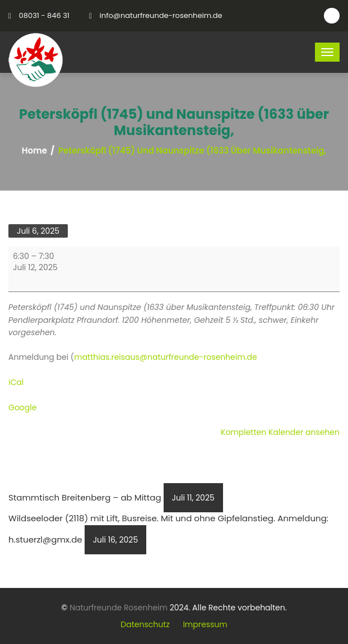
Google (22, 407)
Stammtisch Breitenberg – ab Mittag (116, 497)
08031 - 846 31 (44, 15)
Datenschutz (145, 624)
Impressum (205, 624)
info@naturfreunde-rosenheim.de (161, 15)
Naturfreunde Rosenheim (119, 608)
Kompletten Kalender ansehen (280, 432)
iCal (16, 382)
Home (34, 151)
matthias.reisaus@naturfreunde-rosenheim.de (165, 357)
